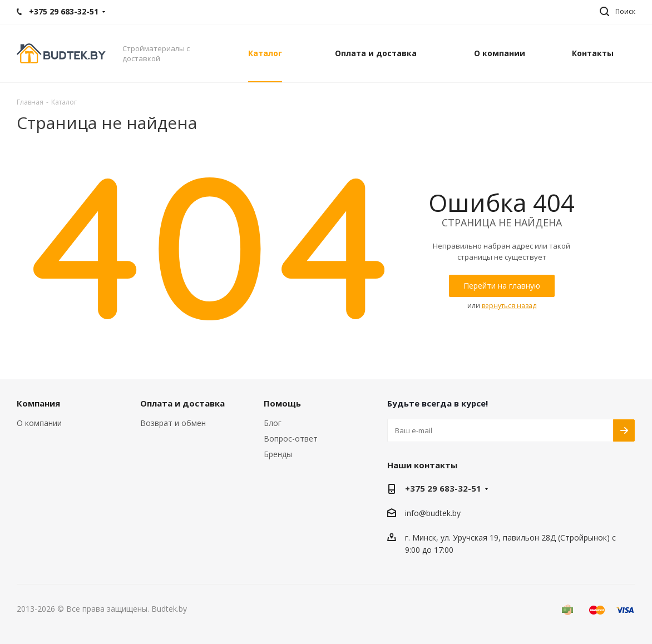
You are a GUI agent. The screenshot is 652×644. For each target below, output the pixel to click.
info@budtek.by (433, 513)
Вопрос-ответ (291, 439)
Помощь (282, 403)
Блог (273, 423)
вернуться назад (509, 306)
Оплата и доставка (182, 403)
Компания (38, 403)
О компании (39, 423)
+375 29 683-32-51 (443, 488)
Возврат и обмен (173, 423)
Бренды (278, 454)
